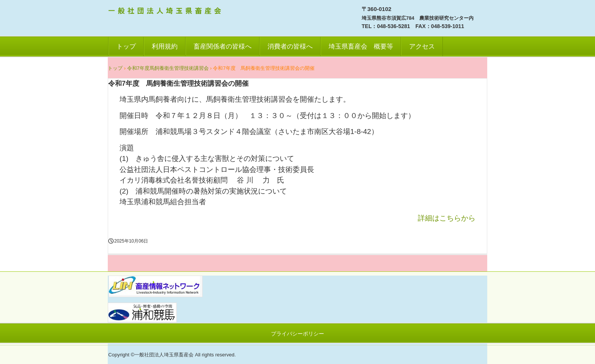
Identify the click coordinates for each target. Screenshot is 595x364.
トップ (126, 46)
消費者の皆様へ (290, 46)
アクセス (422, 46)
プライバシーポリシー (297, 334)
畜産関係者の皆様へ (223, 46)
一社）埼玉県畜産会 (166, 12)
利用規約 (165, 46)
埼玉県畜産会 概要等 (361, 46)
